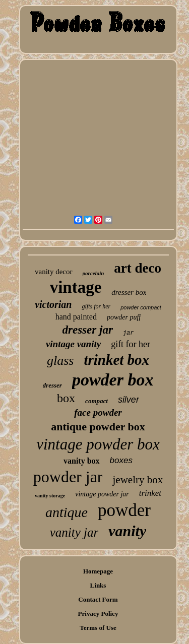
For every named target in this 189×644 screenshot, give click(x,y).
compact (97, 401)
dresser (52, 385)
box (66, 398)
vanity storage (50, 496)
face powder (98, 412)
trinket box (116, 360)
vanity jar (74, 532)
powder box (113, 380)
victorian (53, 304)
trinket (150, 493)
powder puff (124, 317)
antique (67, 512)
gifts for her (96, 306)
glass (60, 361)
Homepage (98, 571)
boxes (121, 460)
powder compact (141, 307)
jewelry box (138, 480)
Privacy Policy (98, 614)
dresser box (129, 292)
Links (98, 585)
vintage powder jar (102, 494)
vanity (127, 531)
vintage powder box (98, 444)
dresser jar (88, 330)
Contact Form (98, 599)
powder (124, 510)
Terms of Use (98, 628)
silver (129, 400)
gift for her (131, 344)
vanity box (82, 461)
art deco (138, 268)
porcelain (93, 273)
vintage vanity (73, 344)
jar (129, 333)
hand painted (76, 317)
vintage (76, 287)
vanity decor (54, 272)
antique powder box (98, 427)
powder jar (68, 477)
